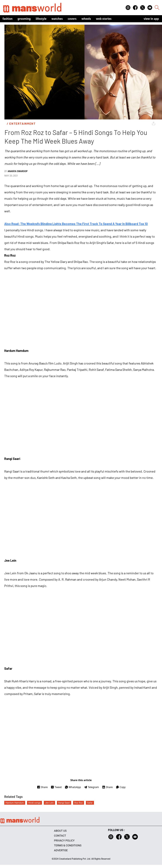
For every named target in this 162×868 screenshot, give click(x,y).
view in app (151, 19)
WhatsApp (73, 787)
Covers (72, 19)
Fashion (8, 19)
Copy (121, 787)
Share (42, 787)
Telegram (91, 787)
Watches (57, 19)
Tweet (56, 787)
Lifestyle (41, 19)
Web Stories (104, 19)
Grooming (24, 19)
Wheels (86, 19)
